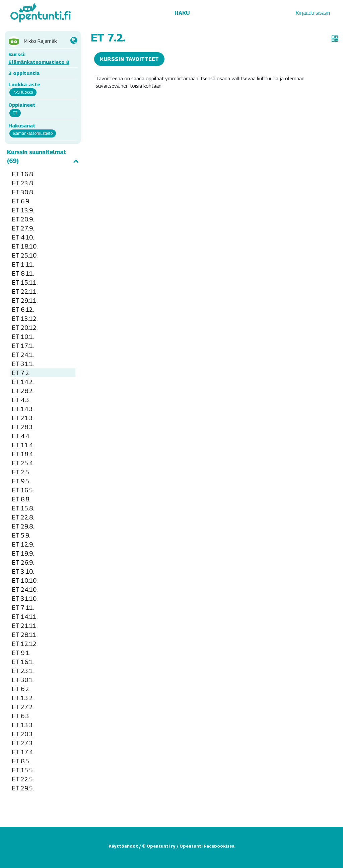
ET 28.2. (23, 391)
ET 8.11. (23, 273)
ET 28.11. (25, 635)
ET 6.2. (21, 689)
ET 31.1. (23, 364)
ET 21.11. (25, 626)
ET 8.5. (21, 761)
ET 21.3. (23, 418)
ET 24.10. (25, 590)
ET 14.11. (25, 617)
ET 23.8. (23, 183)
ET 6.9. (21, 201)
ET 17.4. (23, 752)
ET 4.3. (21, 400)
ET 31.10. (25, 599)
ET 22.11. (25, 292)
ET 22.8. (23, 517)
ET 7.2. (21, 373)
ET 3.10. (23, 571)
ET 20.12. (25, 328)
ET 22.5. (23, 779)
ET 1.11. (23, 264)
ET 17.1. (23, 346)
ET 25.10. (25, 255)
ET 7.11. (23, 608)
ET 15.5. (23, 770)
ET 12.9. (23, 544)
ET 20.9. (23, 219)
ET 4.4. (21, 436)
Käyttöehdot (123, 846)
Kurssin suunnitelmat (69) (43, 157)
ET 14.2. (23, 382)
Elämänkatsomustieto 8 (39, 62)
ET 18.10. (25, 246)
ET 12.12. (25, 644)
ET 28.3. (23, 427)
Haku (182, 13)
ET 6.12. (23, 310)
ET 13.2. (23, 698)
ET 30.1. (23, 680)
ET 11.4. (23, 445)
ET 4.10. (23, 237)
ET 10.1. (23, 337)
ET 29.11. (25, 301)
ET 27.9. (23, 228)
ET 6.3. (21, 716)
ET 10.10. (25, 581)
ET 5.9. (21, 535)
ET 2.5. (21, 472)
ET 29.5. (23, 788)
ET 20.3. (23, 734)
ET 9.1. (21, 653)
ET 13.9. (23, 210)
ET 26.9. (23, 562)
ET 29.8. (23, 526)
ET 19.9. (23, 553)
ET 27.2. (23, 707)
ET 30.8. (23, 192)
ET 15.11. (25, 282)
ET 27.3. (23, 743)
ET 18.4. (23, 454)
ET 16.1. (23, 662)
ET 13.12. (25, 319)
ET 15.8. (23, 508)
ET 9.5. (21, 481)
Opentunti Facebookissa (207, 846)
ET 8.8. (21, 499)
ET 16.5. (23, 490)
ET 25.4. (23, 463)
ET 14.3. (23, 409)
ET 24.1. (23, 355)
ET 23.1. (23, 671)
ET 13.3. (23, 725)
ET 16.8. (23, 174)
